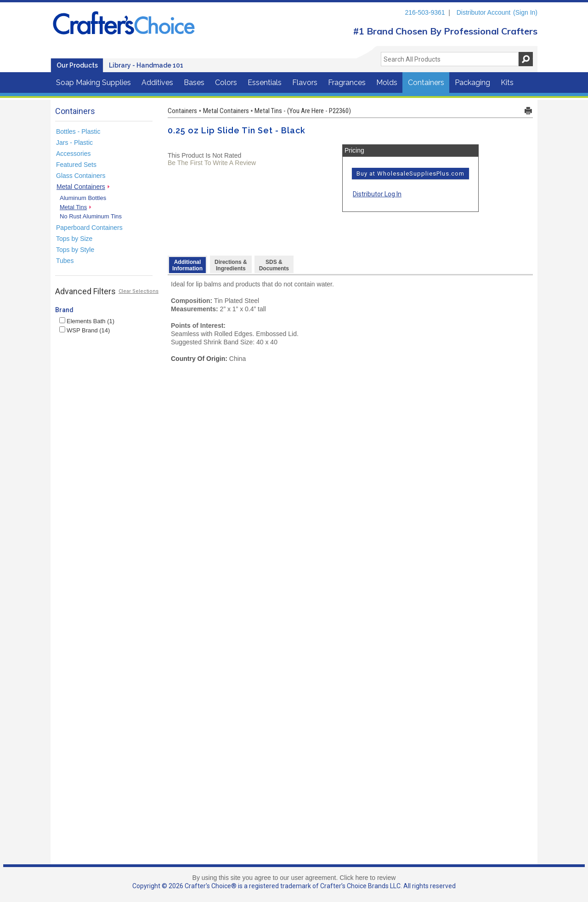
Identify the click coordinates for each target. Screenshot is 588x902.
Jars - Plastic (74, 143)
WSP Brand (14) (85, 330)
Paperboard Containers (89, 228)
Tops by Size (74, 239)
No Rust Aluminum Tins (91, 216)
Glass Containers (81, 176)
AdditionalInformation (187, 265)
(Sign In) (525, 12)
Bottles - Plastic (78, 131)
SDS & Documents (274, 265)
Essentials (265, 83)
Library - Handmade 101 (146, 65)
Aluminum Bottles (83, 198)
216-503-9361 (425, 12)
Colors (226, 83)
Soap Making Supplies (93, 83)
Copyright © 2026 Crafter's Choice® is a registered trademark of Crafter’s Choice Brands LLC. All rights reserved (294, 886)
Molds (387, 83)
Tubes (65, 261)
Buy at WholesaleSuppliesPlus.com (410, 174)
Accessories (73, 154)
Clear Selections (139, 291)
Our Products (77, 65)
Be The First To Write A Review (212, 163)
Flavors (305, 83)
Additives (157, 83)
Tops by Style (75, 250)
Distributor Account (484, 12)
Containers (426, 83)
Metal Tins (73, 207)
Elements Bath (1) (87, 321)
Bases (194, 83)
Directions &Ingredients (231, 265)
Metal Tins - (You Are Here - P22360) (303, 111)
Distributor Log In (377, 194)
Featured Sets (76, 165)
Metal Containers (81, 187)
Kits (507, 83)
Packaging (472, 83)
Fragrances (347, 83)
